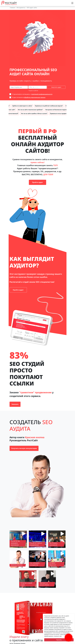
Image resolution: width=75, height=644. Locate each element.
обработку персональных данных (35, 97)
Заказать (15, 404)
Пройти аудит (37, 182)
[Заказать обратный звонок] (69, 636)
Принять (59, 640)
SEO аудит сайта (32, 8)
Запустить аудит (56, 87)
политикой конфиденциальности (42, 94)
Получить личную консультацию (24, 448)
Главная (12, 8)
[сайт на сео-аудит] (19, 87)
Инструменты (21, 8)
